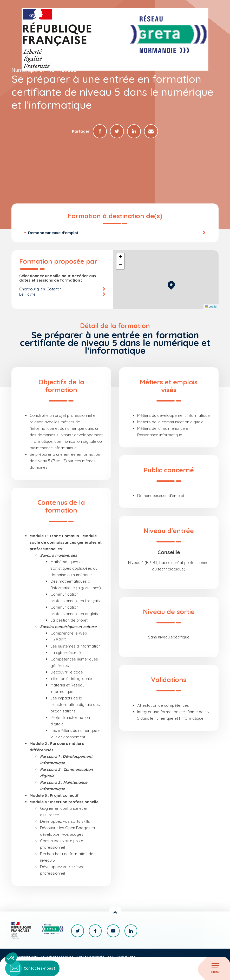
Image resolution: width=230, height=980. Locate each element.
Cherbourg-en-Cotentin (40, 289)
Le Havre (27, 294)
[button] (171, 285)
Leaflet (211, 307)
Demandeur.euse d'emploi (53, 233)
